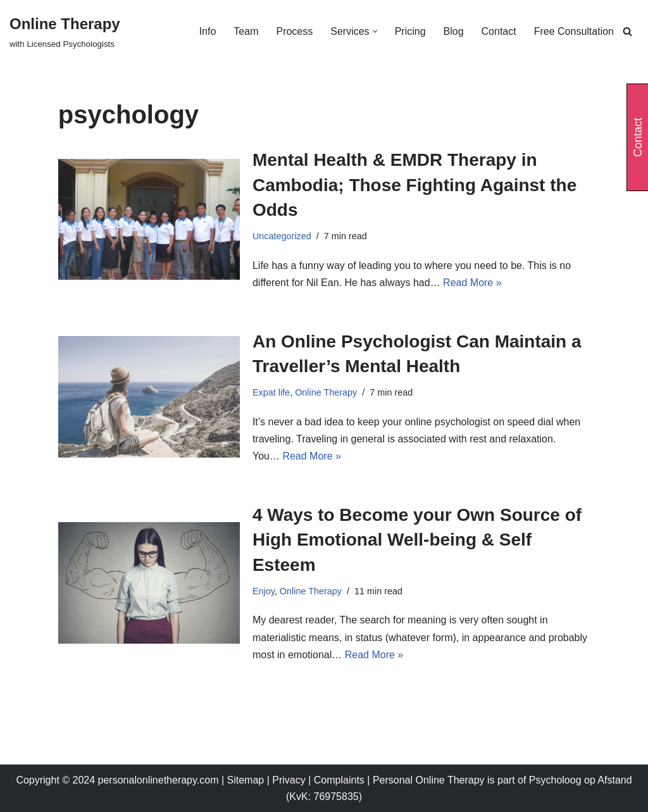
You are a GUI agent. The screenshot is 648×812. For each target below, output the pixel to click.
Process (294, 31)
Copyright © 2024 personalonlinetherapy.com (117, 780)
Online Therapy (326, 392)
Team (246, 31)
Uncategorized (282, 236)
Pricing (410, 31)
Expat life (271, 392)
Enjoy (264, 591)
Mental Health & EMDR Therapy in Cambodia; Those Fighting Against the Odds (414, 184)
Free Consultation (574, 31)
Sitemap (246, 780)
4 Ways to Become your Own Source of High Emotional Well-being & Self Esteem (417, 540)
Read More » (472, 283)
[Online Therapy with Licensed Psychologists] (65, 31)
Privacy (290, 780)
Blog (454, 31)
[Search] (627, 31)
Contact (499, 31)
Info (208, 31)
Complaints (340, 780)
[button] (375, 31)
